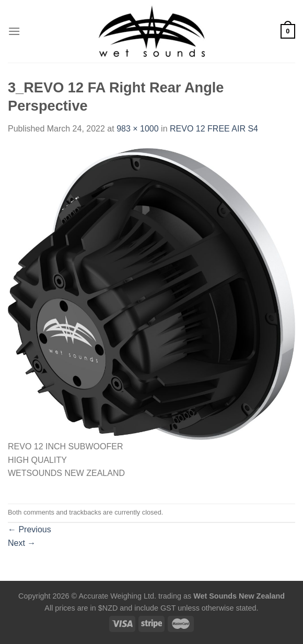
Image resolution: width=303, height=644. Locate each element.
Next (22, 543)
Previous (30, 529)
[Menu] (14, 31)
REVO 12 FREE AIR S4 (214, 129)
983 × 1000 (138, 129)
